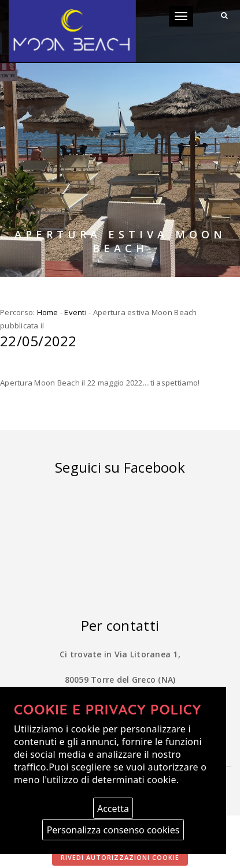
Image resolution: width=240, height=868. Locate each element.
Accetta (113, 809)
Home (48, 312)
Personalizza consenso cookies (113, 830)
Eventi (75, 312)
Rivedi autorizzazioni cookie (120, 857)
